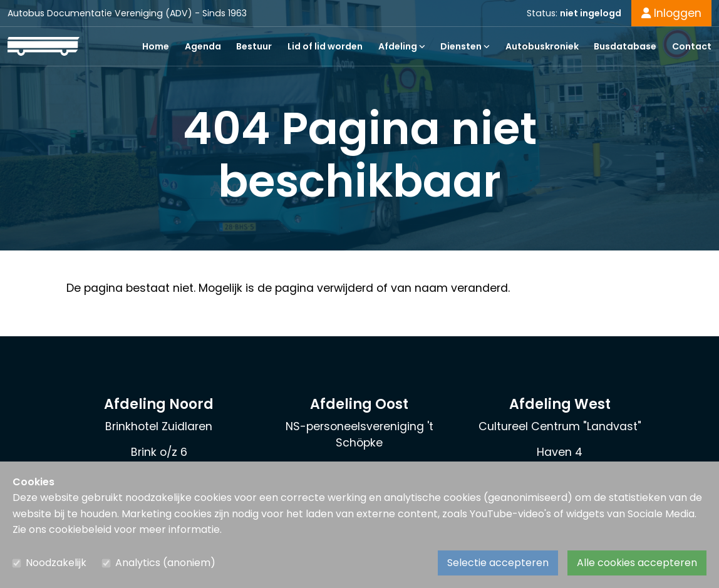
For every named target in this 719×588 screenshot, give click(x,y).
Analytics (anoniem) (165, 563)
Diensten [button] (465, 46)
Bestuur (254, 46)
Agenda (203, 46)
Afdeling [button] (402, 46)
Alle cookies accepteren (637, 563)
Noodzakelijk (56, 563)
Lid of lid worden (325, 46)
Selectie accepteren (498, 563)
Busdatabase (625, 46)
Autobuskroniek (542, 46)
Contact (692, 46)
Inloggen (671, 13)
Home (156, 46)
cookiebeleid (80, 529)
